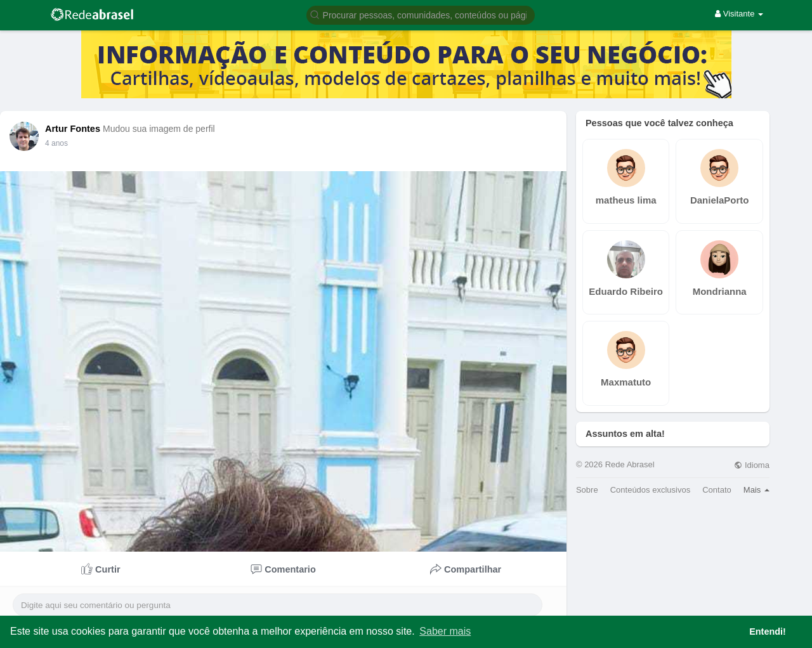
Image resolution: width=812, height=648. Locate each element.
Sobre (587, 490)
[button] (421, 14)
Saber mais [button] (445, 631)
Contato (717, 490)
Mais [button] (756, 490)
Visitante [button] (739, 14)
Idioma (752, 465)
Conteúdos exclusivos (650, 490)
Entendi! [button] (768, 632)
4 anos (56, 143)
